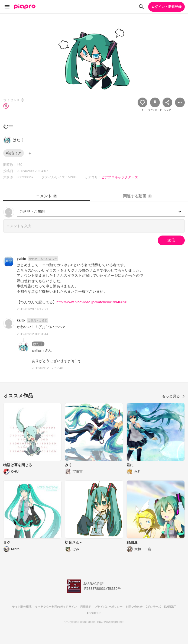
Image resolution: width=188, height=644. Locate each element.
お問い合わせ (134, 607)
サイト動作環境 (22, 607)
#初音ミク (14, 153)
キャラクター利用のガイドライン (56, 607)
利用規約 (86, 607)
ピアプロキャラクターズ (120, 177)
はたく (38, 344)
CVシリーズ (153, 607)
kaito (21, 320)
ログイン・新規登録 (166, 7)
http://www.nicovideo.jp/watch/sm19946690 (92, 302)
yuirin (22, 259)
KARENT (170, 607)
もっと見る (173, 396)
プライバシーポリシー (108, 607)
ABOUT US (94, 613)
